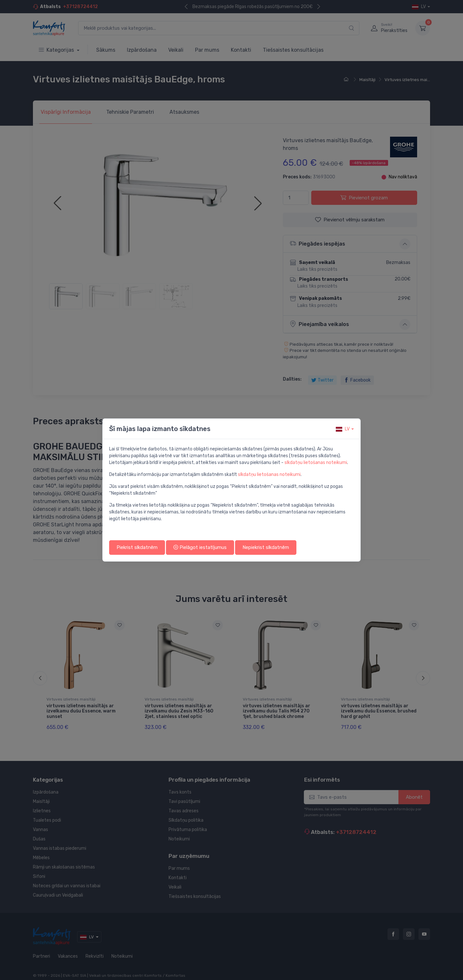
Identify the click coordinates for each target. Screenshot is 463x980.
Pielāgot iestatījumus (200, 547)
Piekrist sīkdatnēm (137, 547)
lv (343, 429)
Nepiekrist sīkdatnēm (266, 547)
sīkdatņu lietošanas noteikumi (316, 463)
